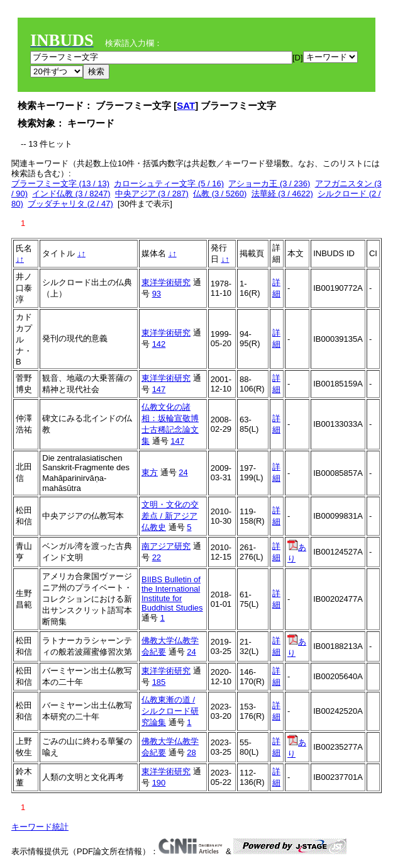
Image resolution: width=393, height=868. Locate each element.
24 (183, 472)
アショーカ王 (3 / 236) (269, 183)
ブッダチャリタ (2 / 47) (70, 204)
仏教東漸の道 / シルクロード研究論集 (170, 711)
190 (159, 783)
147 (159, 389)
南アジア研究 (166, 546)
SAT (186, 105)
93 (157, 294)
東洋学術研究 (166, 282)
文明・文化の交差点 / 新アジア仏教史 (170, 516)
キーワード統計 (40, 827)
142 (159, 344)
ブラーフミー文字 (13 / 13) (60, 183)
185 (159, 682)
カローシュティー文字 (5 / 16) (169, 183)
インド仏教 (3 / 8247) (71, 194)
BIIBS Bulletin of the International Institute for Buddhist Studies (172, 594)
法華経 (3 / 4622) (282, 194)
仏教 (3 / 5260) (220, 194)
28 (191, 752)
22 (157, 557)
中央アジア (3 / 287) (152, 194)
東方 (150, 472)
